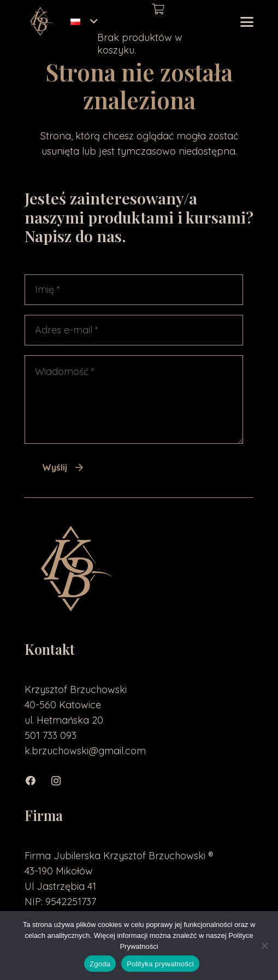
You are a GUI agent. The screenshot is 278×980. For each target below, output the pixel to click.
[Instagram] (61, 781)
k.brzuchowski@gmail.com (85, 751)
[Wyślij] (63, 468)
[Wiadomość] (134, 400)
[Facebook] (37, 781)
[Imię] (134, 290)
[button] (84, 22)
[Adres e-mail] (134, 330)
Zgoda (100, 964)
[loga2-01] (41, 22)
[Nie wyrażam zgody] (264, 946)
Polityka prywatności (160, 964)
